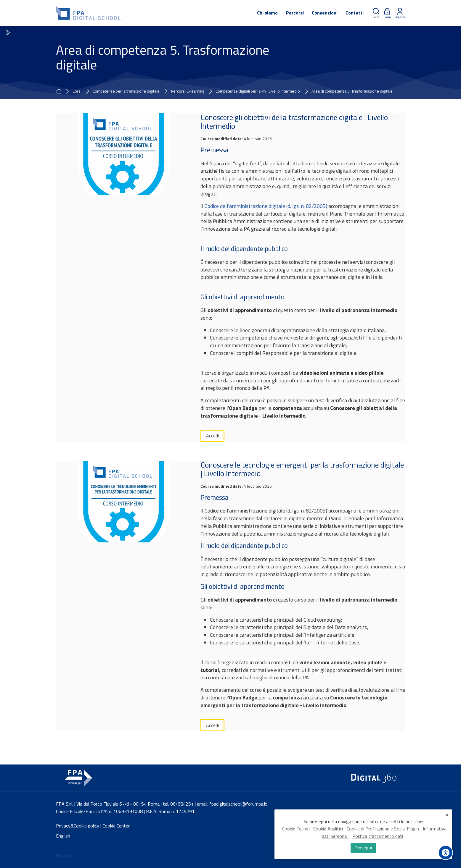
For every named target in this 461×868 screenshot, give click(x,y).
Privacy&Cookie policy (78, 826)
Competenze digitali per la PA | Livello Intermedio (258, 91)
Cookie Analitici (328, 830)
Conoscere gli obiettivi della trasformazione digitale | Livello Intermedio (294, 122)
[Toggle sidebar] (7, 33)
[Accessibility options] (446, 853)
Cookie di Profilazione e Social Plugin (383, 830)
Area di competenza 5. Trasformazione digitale (352, 91)
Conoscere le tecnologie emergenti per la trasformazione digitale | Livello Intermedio (302, 469)
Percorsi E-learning (188, 91)
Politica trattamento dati (378, 838)
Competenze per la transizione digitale (126, 91)
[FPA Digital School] (89, 13)
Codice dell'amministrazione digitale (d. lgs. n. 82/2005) (266, 206)
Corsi (77, 91)
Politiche (65, 855)
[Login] (387, 13)
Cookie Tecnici (296, 830)
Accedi (212, 436)
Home (60, 91)
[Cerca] (376, 13)
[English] (63, 836)
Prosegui (363, 848)
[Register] (400, 13)
